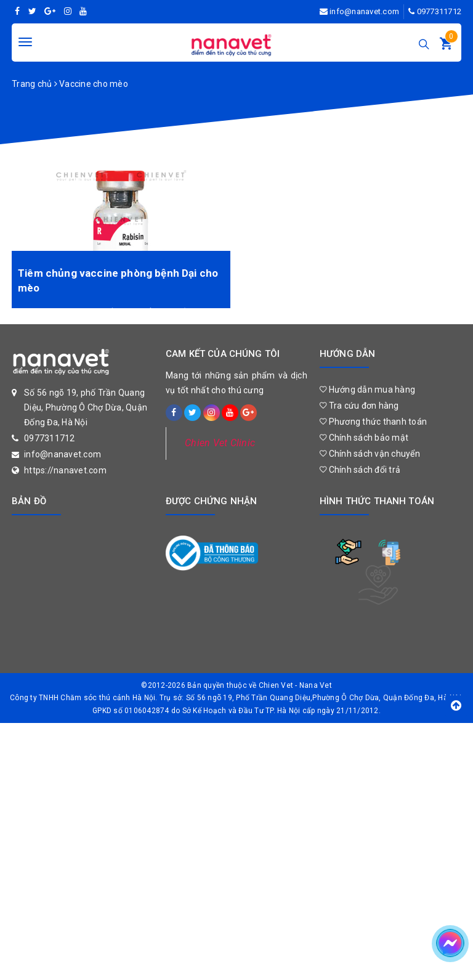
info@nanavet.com (364, 11)
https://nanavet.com (65, 470)
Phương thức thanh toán (373, 422)
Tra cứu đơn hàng (359, 406)
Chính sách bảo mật (364, 438)
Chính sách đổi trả (360, 470)
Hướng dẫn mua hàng (367, 390)
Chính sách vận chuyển (370, 454)
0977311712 (439, 11)
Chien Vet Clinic (220, 443)
